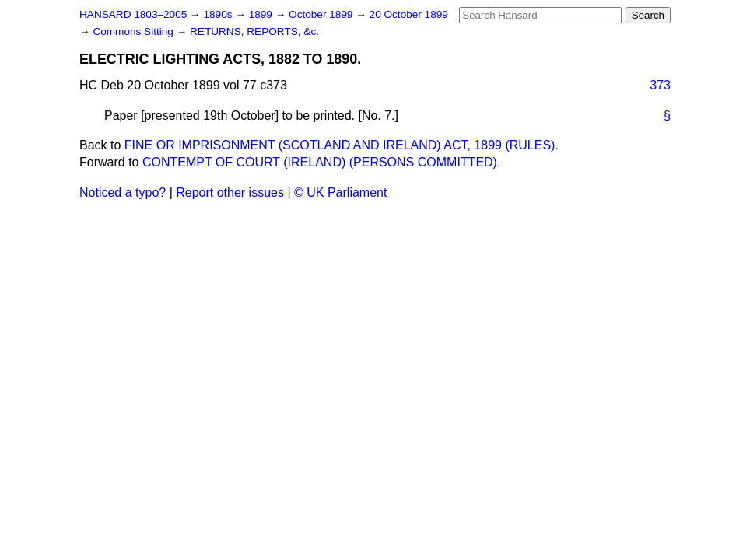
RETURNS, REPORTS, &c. (254, 31)
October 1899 (322, 14)
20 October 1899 (409, 14)
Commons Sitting (134, 31)
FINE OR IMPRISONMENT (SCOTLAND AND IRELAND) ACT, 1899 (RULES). (342, 145)
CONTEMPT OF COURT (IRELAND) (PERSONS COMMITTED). (321, 162)
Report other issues (230, 192)
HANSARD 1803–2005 (133, 14)
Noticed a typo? (123, 192)
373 (660, 85)
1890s (219, 14)
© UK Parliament (340, 192)
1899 (262, 14)
